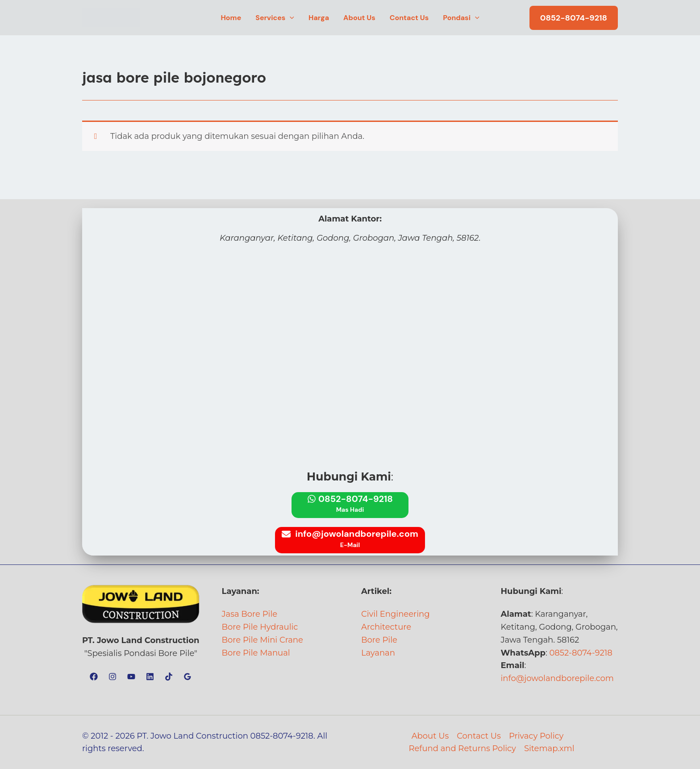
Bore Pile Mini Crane (262, 640)
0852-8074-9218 (581, 653)
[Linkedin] (150, 677)
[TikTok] (169, 677)
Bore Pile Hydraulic (260, 627)
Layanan (378, 653)
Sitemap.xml (549, 748)
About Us (430, 736)
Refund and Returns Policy (462, 748)
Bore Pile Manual (256, 653)
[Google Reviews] (187, 677)
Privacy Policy (536, 736)
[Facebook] (94, 677)
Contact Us (479, 736)
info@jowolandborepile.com (557, 678)
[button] (290, 18)
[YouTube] (131, 677)
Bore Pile (379, 640)
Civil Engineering (395, 614)
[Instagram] (112, 677)
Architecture (386, 627)
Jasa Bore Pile (250, 614)
